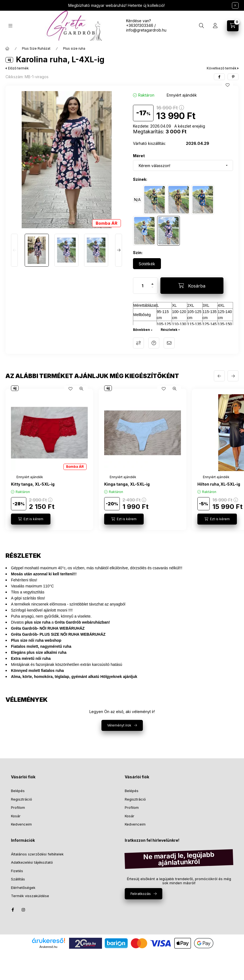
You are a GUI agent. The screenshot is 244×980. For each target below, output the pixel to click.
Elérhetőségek (23, 888)
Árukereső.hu (48, 947)
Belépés (18, 791)
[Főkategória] (7, 49)
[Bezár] (235, 5)
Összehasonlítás (138, 343)
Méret (139, 156)
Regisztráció (22, 799)
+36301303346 (140, 25)
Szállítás (18, 879)
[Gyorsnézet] (81, 389)
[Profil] (215, 26)
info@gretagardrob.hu (146, 30)
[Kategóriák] (10, 26)
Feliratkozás (141, 894)
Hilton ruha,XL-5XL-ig (219, 484)
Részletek (169, 330)
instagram (24, 910)
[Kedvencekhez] (228, 85)
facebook (13, 910)
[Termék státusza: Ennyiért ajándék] (182, 95)
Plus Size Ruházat (36, 48)
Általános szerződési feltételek (37, 854)
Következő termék (222, 68)
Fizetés (17, 871)
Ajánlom (169, 343)
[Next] (119, 250)
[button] (66, 160)
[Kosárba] (192, 286)
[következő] (233, 376)
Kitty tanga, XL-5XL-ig (33, 484)
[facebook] (219, 77)
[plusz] (152, 282)
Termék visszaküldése (30, 896)
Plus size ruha (74, 48)
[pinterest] (233, 77)
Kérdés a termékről (154, 343)
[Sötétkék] (147, 264)
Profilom (18, 807)
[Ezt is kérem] (31, 519)
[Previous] (14, 250)
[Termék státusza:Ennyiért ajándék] (30, 477)
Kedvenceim (21, 824)
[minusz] (152, 290)
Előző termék (18, 68)
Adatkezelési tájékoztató (32, 862)
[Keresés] (202, 26)
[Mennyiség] (143, 286)
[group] (122, 459)
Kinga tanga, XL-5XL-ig (127, 484)
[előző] (219, 376)
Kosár (16, 816)
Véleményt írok (119, 725)
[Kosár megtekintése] (233, 26)
